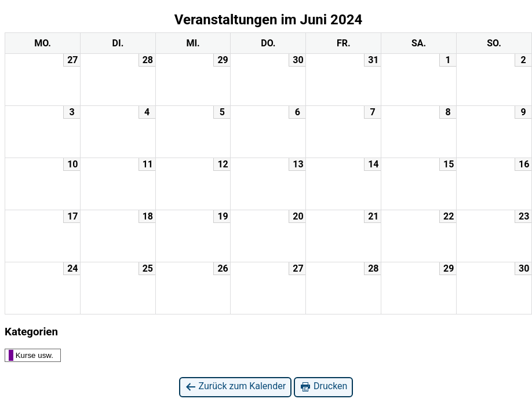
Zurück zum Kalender (236, 387)
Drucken (323, 387)
